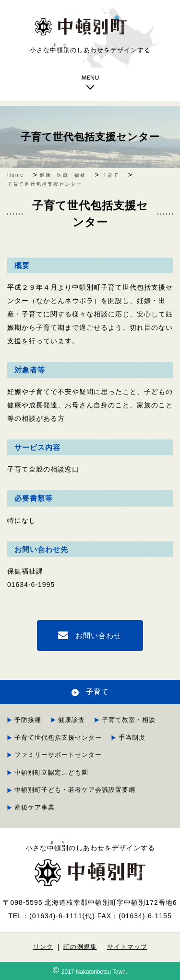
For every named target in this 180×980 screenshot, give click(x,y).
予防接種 (28, 720)
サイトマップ (127, 947)
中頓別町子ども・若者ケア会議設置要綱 (75, 790)
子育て (97, 692)
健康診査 (72, 720)
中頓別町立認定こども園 (55, 772)
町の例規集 (80, 947)
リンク (43, 947)
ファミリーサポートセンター (58, 755)
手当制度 (132, 738)
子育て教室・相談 (129, 720)
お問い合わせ (98, 636)
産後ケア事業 (35, 807)
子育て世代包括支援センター (90, 137)
